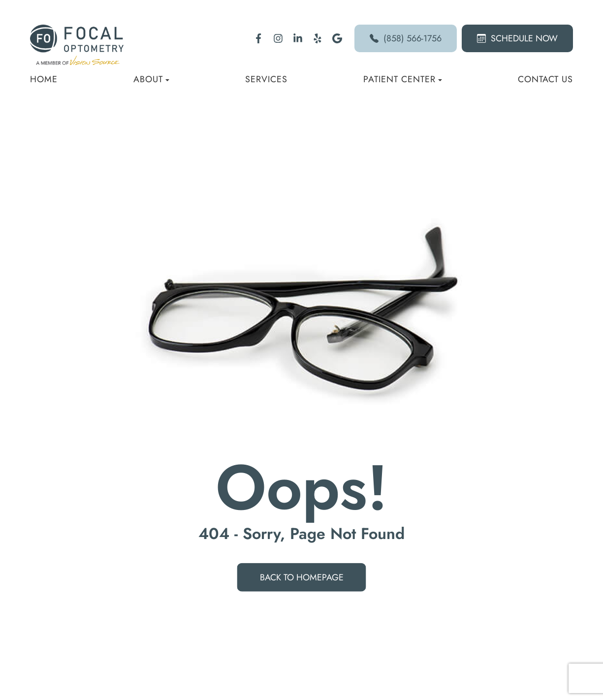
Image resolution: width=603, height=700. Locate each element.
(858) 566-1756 (406, 38)
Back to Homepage (302, 577)
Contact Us (545, 79)
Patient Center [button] (403, 79)
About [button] (151, 79)
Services (266, 79)
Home (44, 79)
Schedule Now (517, 38)
